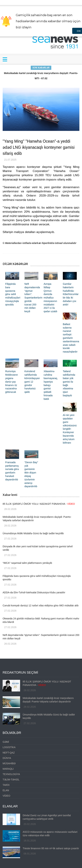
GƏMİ (6, 742)
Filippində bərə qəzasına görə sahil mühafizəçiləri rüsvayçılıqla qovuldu (13, 294)
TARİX (6, 785)
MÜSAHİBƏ (9, 763)
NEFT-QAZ (9, 753)
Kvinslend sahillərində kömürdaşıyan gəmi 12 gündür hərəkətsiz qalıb (32, 382)
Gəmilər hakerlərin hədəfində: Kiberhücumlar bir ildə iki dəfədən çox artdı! (71, 294)
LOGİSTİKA (9, 747)
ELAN (6, 790)
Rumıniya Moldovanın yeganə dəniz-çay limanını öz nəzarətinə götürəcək (12, 382)
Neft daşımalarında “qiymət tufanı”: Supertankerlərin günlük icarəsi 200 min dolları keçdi (33, 298)
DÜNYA (7, 758)
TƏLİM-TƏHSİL (11, 780)
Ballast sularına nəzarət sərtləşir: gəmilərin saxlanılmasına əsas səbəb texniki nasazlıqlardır (71, 338)
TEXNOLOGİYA (11, 774)
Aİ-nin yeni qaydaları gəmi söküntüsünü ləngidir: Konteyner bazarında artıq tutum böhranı (70, 429)
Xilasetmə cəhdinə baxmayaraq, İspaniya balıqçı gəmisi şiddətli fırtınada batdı (51, 385)
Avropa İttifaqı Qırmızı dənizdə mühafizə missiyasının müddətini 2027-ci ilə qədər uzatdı (50, 298)
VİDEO (6, 796)
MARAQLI (8, 769)
